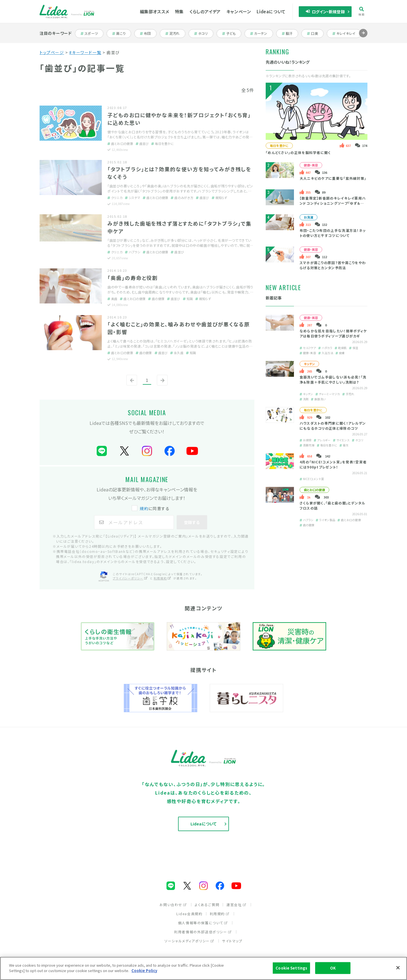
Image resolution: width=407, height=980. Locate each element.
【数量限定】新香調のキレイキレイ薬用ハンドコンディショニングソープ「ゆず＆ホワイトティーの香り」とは (333, 203)
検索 (362, 11)
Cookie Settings (291, 968)
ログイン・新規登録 (325, 12)
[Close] (398, 968)
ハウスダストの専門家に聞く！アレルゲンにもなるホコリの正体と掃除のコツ (333, 426)
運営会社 (236, 905)
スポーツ (91, 33)
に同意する (151, 508)
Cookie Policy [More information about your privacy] (144, 971)
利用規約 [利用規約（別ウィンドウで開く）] (163, 578)
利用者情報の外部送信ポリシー (203, 932)
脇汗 (290, 33)
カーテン (261, 33)
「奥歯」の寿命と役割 (133, 278)
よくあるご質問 (207, 905)
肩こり (122, 33)
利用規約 (220, 914)
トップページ (52, 52)
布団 (148, 33)
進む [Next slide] (363, 37)
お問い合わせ (173, 905)
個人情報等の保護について (203, 923)
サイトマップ (232, 941)
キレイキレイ (344, 33)
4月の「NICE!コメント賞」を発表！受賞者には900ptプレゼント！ (333, 464)
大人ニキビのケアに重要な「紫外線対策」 (333, 178)
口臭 (315, 33)
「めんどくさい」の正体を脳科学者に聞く (298, 152)
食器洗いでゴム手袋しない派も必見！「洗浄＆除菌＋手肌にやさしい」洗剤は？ (333, 379)
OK (333, 968)
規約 (144, 508)
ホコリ (204, 33)
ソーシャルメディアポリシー (189, 941)
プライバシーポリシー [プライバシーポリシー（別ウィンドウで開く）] (130, 578)
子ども (232, 33)
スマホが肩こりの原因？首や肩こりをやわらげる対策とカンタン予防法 (333, 265)
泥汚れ (175, 33)
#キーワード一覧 (85, 52)
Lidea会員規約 (189, 914)
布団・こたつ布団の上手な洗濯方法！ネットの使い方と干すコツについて (333, 233)
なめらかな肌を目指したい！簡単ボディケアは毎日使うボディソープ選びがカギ (333, 333)
